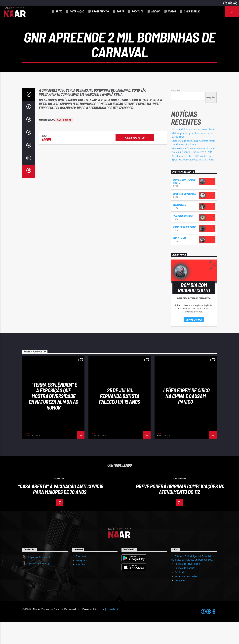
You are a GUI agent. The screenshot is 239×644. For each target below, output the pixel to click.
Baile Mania (180, 260)
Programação (100, 11)
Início (59, 11)
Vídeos (172, 11)
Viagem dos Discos (183, 238)
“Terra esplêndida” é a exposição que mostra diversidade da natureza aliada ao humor (54, 418)
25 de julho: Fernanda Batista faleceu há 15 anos (119, 418)
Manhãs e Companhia (184, 216)
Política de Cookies (185, 590)
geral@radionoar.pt (39, 585)
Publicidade (181, 594)
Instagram (81, 582)
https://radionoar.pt (39, 579)
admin (46, 162)
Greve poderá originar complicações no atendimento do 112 (180, 511)
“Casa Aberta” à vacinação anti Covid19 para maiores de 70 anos (61, 511)
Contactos (180, 603)
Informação (77, 11)
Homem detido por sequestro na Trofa (193, 151)
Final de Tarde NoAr (184, 249)
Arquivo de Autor (135, 160)
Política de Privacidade (187, 586)
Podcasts (138, 11)
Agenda (156, 11)
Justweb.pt (112, 631)
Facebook (81, 578)
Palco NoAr (180, 227)
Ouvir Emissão (192, 11)
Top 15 (120, 11)
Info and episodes (194, 342)
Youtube (80, 587)
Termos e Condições (186, 598)
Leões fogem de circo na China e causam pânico (186, 418)
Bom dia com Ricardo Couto (184, 203)
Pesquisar (176, 112)
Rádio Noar (64, 142)
